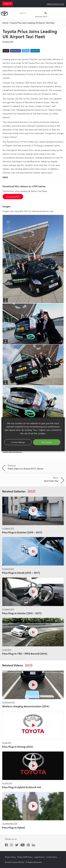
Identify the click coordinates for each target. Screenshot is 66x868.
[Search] (33, 13)
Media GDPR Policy (25, 857)
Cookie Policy (52, 857)
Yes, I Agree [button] (47, 442)
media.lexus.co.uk (55, 4)
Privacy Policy (10, 857)
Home (5, 23)
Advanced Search (41, 16)
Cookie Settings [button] (18, 442)
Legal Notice (39, 857)
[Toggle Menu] (62, 13)
